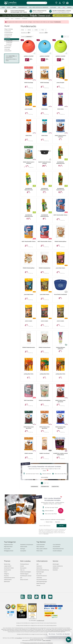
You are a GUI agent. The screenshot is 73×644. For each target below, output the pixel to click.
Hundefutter (7, 39)
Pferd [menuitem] (3, 7)
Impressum (39, 566)
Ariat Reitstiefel (56, 547)
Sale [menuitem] (64, 7)
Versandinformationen (42, 580)
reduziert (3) (42, 33)
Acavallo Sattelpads (57, 551)
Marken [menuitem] (69, 7)
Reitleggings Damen (9, 551)
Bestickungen (56, 564)
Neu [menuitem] (59, 7)
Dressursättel (7, 549)
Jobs (21, 578)
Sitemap (38, 585)
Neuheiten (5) (24, 33)
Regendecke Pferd (8, 547)
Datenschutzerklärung (48, 533)
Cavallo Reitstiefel (41, 545)
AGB (37, 564)
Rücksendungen (40, 572)
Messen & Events (24, 580)
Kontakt (22, 566)
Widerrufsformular (41, 583)
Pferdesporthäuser (25, 564)
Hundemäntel (8, 31)
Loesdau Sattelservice (58, 566)
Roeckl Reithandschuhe (58, 549)
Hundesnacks (9, 41)
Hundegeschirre (8, 36)
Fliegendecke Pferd (8, 545)
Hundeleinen (7, 37)
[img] (67, 3)
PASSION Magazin (24, 574)
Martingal (23, 549)
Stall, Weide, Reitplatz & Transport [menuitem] (39, 7)
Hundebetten (7, 47)
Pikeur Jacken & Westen (42, 549)
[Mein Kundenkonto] (60, 4)
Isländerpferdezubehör (9, 578)
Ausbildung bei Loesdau (26, 576)
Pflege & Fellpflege (9, 29)
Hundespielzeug (8, 34)
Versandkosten (19, 638)
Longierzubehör (8, 566)
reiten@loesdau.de (41, 621)
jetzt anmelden (45, 477)
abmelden (46, 534)
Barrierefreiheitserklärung (43, 570)
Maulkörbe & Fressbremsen (27, 545)
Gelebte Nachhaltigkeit (26, 572)
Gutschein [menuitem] (53, 7)
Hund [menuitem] (14, 7)
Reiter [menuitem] (9, 7)
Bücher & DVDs (8, 46)
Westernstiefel (24, 547)
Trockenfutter (9, 42)
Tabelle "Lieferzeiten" (47, 640)
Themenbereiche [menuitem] (22, 7)
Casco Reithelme (57, 545)
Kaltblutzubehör (8, 580)
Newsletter (55, 570)
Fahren (6, 572)
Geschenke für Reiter (9, 568)
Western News (49, 522)
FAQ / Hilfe (39, 574)
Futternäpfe (7, 49)
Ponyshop (6, 576)
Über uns (22, 570)
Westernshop (7, 564)
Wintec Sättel (40, 551)
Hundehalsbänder (9, 32)
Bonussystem (23, 568)
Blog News (58, 522)
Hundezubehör (8, 51)
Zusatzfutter (9, 44)
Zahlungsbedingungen (42, 582)
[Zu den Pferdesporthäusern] (56, 3)
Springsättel (23, 551)
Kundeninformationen (42, 576)
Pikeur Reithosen (40, 547)
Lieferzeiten (39, 578)
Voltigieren (7, 574)
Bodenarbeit (7, 582)
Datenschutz (39, 568)
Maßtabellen (56, 568)
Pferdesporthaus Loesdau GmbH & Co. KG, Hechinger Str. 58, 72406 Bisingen (38, 643)
